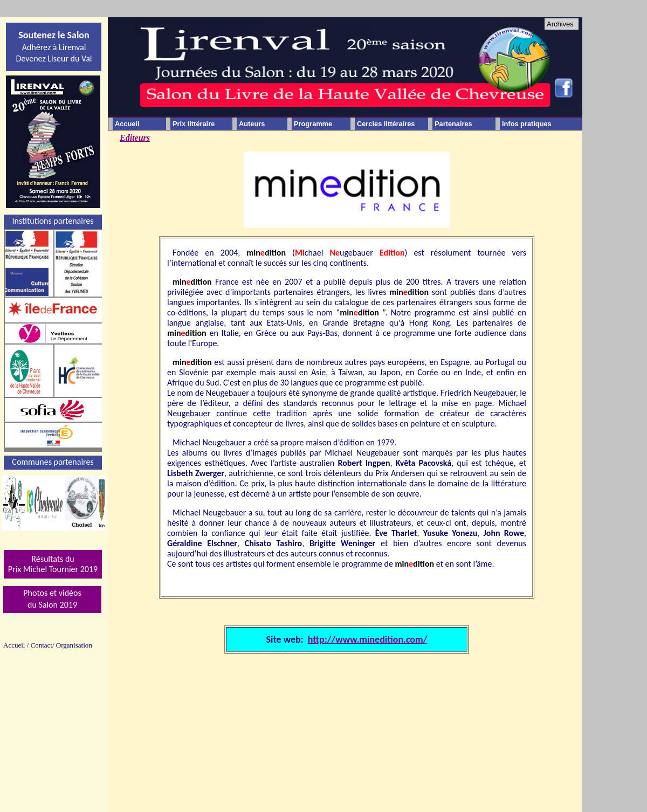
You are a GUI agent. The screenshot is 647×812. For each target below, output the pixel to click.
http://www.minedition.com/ (368, 639)
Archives (560, 24)
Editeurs (135, 138)
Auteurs (252, 124)
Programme (313, 124)
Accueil (127, 124)
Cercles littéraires (386, 124)
